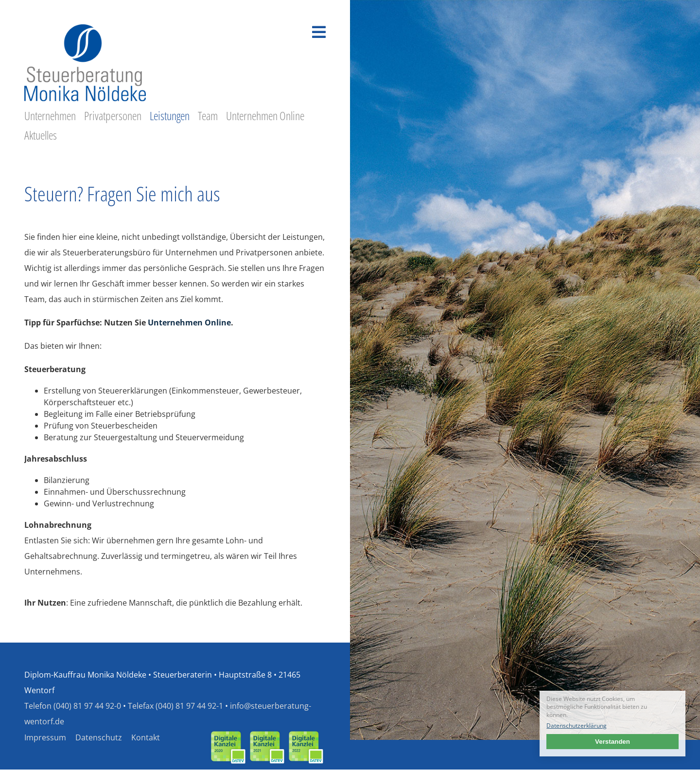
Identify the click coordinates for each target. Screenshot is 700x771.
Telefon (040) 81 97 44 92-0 (73, 706)
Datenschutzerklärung (577, 726)
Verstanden (612, 742)
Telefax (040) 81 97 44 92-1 (175, 706)
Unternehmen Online (189, 323)
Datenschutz (99, 737)
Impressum (45, 737)
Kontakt (146, 737)
